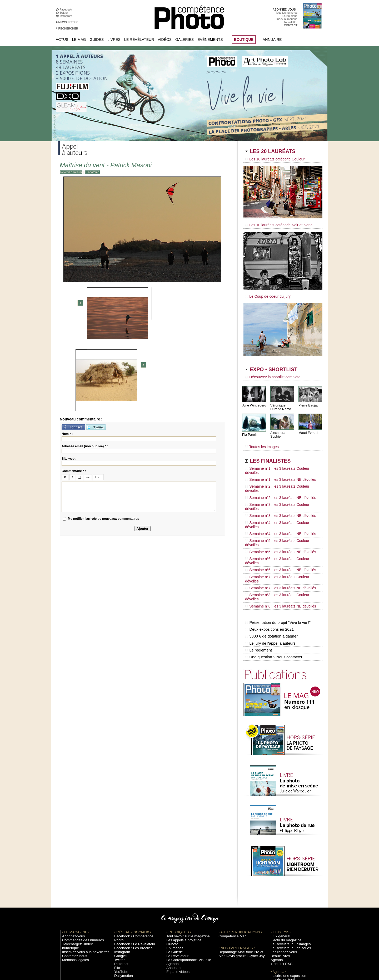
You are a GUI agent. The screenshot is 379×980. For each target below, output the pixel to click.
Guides (97, 40)
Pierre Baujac (308, 400)
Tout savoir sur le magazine (183, 856)
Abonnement (278, 923)
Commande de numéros (286, 919)
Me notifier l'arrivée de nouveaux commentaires (104, 427)
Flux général (278, 856)
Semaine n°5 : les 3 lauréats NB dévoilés (276, 505)
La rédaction (278, 927)
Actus (62, 40)
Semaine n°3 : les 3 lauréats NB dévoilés (276, 485)
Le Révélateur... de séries (286, 868)
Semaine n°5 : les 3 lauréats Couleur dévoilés (279, 500)
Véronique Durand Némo (280, 402)
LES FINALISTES (278, 452)
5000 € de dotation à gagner (270, 561)
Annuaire (272, 40)
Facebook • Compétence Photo (134, 856)
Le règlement (258, 572)
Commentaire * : (74, 379)
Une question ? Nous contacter (273, 577)
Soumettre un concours (285, 903)
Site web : (69, 367)
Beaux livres (278, 875)
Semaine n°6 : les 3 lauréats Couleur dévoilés (279, 510)
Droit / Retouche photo (285, 931)
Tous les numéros (286, 13)
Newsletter (291, 22)
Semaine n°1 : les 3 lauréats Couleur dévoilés (279, 460)
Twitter (65, 13)
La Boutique (290, 16)
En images (173, 864)
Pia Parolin (250, 429)
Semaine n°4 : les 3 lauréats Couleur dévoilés (279, 490)
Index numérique (287, 19)
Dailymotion (122, 891)
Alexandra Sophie (283, 428)
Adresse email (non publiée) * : (85, 355)
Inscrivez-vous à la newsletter (81, 868)
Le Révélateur (139, 40)
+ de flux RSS (279, 883)
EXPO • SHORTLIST (282, 366)
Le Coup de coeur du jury (265, 293)
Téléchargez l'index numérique (81, 864)
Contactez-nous (72, 871)
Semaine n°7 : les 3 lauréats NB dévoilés (276, 525)
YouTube (120, 887)
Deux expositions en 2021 (269, 555)
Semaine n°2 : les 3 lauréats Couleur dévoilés (279, 470)
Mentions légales (73, 875)
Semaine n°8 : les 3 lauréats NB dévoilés (276, 535)
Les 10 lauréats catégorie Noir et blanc (274, 223)
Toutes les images (260, 439)
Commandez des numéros (79, 860)
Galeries (184, 40)
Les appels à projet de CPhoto (185, 860)
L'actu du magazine (283, 860)
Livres (114, 40)
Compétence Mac (230, 856)
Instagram (67, 16)
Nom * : (67, 342)
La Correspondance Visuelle (184, 875)
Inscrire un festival (282, 899)
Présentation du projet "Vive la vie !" (277, 550)
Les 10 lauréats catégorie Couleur (271, 159)
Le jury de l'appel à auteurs (270, 566)
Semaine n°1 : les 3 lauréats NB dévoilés (276, 465)
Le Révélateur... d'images (286, 864)
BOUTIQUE (244, 40)
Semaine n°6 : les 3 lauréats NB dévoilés (276, 515)
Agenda (171, 879)
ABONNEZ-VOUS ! (285, 9)
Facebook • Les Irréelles (129, 864)
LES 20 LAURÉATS (281, 152)
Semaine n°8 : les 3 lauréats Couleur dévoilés (279, 530)
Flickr (118, 883)
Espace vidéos (175, 887)
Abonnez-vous (71, 856)
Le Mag (79, 40)
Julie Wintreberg (254, 400)
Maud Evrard (308, 428)
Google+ (120, 871)
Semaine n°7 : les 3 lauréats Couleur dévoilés (279, 520)
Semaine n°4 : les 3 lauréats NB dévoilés (276, 495)
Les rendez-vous (281, 871)
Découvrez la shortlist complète (269, 373)
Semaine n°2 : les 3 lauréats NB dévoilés (276, 475)
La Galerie (173, 868)
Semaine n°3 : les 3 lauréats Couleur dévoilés (279, 480)
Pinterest (120, 879)
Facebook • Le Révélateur (130, 860)
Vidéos (165, 40)
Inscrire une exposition (285, 895)
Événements (210, 40)
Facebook (67, 9)
